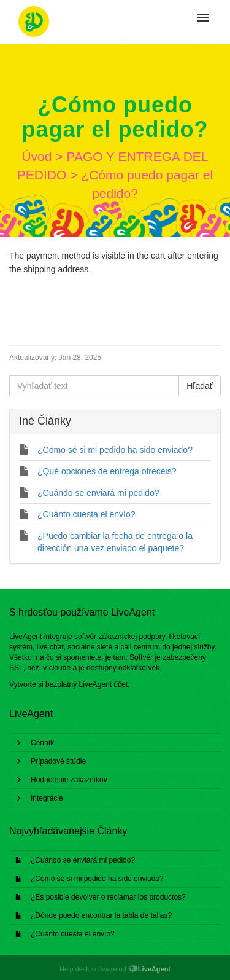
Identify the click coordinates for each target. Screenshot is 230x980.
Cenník (42, 743)
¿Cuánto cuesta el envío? (73, 934)
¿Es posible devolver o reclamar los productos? (108, 897)
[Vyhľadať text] (94, 386)
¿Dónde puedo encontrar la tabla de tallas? (101, 915)
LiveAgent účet (103, 684)
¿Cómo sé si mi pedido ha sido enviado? (97, 879)
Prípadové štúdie (58, 761)
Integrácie (47, 798)
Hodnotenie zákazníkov (69, 780)
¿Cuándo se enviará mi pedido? (83, 860)
